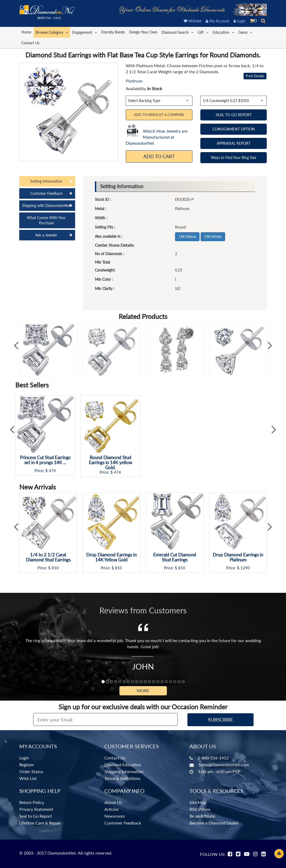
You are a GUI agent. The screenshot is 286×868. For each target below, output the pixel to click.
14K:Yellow (187, 237)
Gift (203, 32)
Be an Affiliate (202, 816)
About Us (113, 802)
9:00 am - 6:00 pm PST (219, 771)
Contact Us (30, 43)
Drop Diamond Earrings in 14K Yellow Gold (111, 557)
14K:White (213, 237)
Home (26, 32)
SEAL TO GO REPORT (234, 115)
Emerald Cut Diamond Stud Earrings (175, 557)
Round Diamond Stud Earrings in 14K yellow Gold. (110, 463)
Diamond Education (123, 765)
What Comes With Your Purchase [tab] (46, 220)
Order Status (31, 771)
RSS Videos (200, 809)
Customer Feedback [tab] (46, 193)
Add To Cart (159, 156)
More (143, 690)
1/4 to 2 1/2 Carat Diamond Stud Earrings (48, 557)
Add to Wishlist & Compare (159, 115)
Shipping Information (124, 771)
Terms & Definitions (122, 778)
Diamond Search (178, 32)
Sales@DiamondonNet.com (224, 765)
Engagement (85, 32)
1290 (245, 568)
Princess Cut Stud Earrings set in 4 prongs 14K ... (45, 460)
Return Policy (32, 802)
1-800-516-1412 (213, 758)
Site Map (198, 802)
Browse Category (52, 32)
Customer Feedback (123, 823)
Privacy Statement (36, 809)
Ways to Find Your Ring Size (234, 157)
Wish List (28, 778)
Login (239, 21)
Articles (112, 809)
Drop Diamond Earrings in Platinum (238, 557)
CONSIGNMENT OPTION (234, 129)
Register (27, 765)
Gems (245, 32)
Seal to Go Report (36, 816)
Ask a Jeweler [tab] (46, 235)
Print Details (255, 76)
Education (223, 32)
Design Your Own (143, 32)
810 (55, 568)
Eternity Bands (113, 32)
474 (52, 471)
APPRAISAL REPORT (234, 143)
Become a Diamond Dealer (214, 823)
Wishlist (193, 21)
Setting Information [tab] (46, 181)
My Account (217, 21)
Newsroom (115, 816)
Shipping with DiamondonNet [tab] (46, 205)
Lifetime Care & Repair (40, 823)
